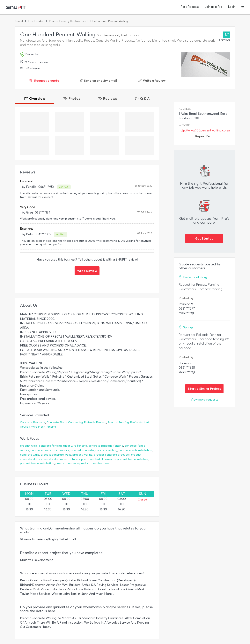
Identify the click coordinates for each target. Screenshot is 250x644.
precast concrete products (112, 455)
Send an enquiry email (98, 80)
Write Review (87, 271)
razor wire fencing (75, 446)
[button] (243, 7)
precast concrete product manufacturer (82, 463)
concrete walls (30, 455)
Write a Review (152, 80)
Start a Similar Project (204, 388)
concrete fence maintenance (50, 450)
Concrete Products (33, 422)
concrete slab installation (135, 450)
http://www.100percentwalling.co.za (204, 130)
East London (36, 21)
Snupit (19, 21)
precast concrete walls (56, 455)
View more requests (204, 399)
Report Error (204, 136)
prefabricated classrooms (98, 459)
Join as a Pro (214, 7)
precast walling (82, 455)
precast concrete (82, 450)
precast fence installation (37, 463)
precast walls (29, 446)
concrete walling (106, 450)
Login (232, 7)
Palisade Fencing (95, 422)
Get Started (204, 238)
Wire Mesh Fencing (44, 427)
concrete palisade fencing (106, 446)
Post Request (190, 7)
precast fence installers (133, 459)
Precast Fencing (118, 422)
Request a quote (44, 80)
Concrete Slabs (57, 422)
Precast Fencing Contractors (67, 21)
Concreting (75, 422)
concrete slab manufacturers (60, 459)
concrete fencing (50, 446)
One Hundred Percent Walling (109, 21)
